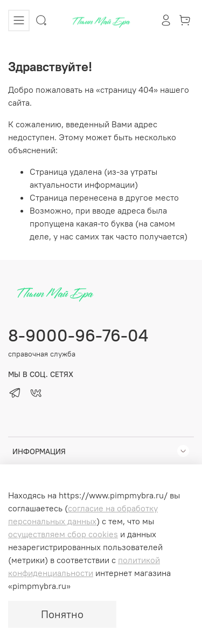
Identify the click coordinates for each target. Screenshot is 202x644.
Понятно (62, 614)
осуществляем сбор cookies (63, 534)
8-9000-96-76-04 (78, 335)
